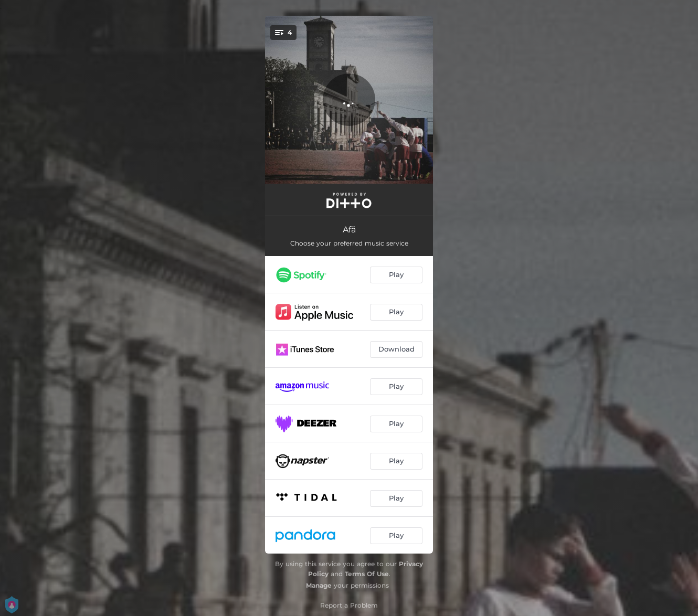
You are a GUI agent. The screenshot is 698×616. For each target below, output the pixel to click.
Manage (319, 585)
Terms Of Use (367, 574)
